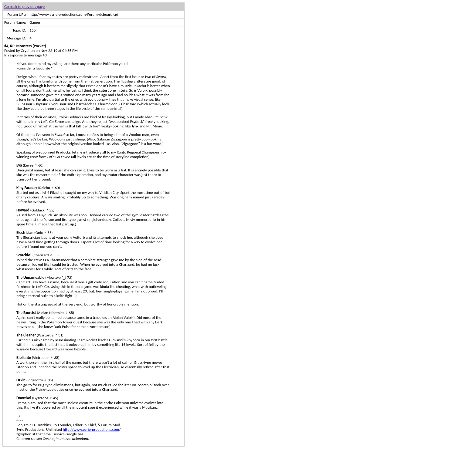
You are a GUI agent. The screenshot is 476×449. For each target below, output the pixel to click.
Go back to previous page (24, 7)
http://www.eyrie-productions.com (91, 429)
